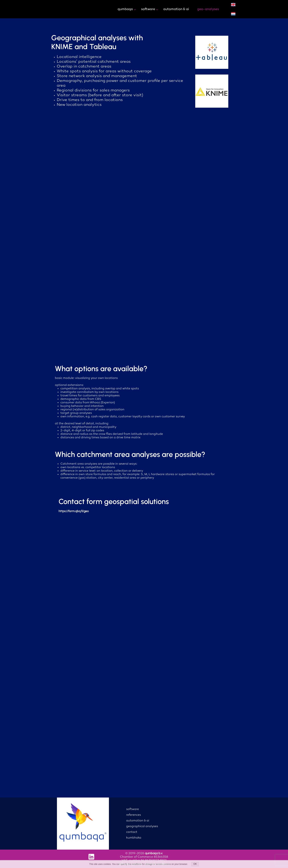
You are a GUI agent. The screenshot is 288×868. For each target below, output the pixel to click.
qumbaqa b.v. (154, 853)
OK (195, 864)
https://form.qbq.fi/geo (74, 511)
